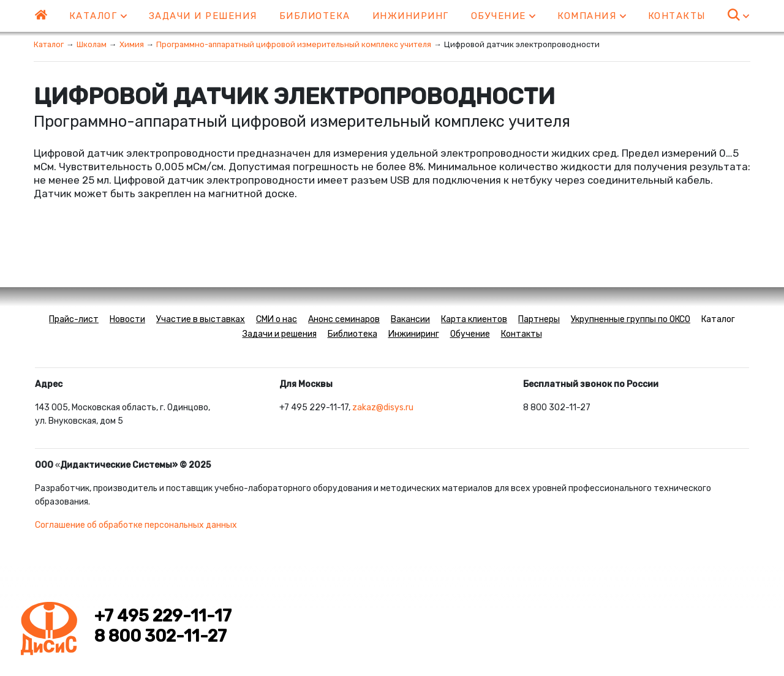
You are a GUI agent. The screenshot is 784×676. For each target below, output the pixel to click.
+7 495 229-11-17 (163, 616)
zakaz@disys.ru (383, 407)
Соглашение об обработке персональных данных (136, 525)
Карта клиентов (474, 319)
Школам (92, 44)
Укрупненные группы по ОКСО (631, 319)
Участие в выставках (201, 319)
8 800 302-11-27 (160, 636)
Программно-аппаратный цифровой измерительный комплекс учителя (294, 44)
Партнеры (539, 319)
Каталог (98, 16)
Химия (132, 44)
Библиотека (315, 16)
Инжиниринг (411, 16)
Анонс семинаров (344, 319)
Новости (127, 319)
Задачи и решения (203, 16)
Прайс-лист (74, 319)
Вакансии (410, 319)
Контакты (677, 16)
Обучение (503, 16)
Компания (592, 16)
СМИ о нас (277, 319)
